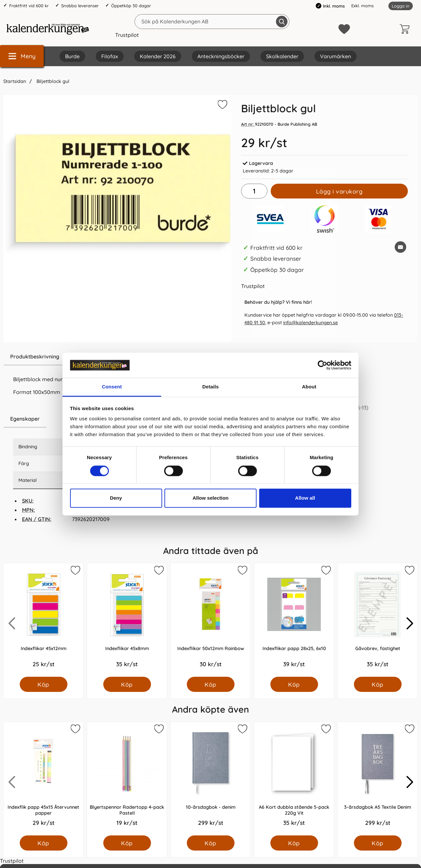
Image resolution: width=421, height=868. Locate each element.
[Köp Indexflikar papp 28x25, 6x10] (294, 684)
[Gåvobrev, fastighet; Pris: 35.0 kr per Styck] (378, 620)
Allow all (305, 498)
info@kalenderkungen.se (310, 323)
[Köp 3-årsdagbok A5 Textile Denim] (378, 843)
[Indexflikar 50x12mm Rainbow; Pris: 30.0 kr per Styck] (210, 620)
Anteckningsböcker (221, 56)
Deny (116, 498)
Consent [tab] (112, 387)
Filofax (110, 56)
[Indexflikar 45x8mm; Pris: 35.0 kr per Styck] (127, 620)
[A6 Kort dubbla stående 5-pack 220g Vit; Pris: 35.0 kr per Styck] (294, 779)
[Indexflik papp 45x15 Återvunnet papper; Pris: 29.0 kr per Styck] (43, 779)
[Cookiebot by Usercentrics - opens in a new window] (322, 365)
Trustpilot (127, 35)
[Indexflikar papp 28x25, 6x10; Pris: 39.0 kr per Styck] (294, 620)
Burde (72, 56)
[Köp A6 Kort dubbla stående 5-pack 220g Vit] (294, 843)
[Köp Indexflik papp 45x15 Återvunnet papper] (44, 843)
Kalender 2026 (158, 56)
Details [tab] (210, 387)
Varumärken (335, 56)
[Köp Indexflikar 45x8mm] (127, 684)
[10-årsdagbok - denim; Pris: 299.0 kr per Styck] (210, 779)
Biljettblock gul (52, 81)
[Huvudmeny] (22, 56)
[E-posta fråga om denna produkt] (400, 247)
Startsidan (15, 81)
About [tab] (309, 387)
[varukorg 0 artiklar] (406, 29)
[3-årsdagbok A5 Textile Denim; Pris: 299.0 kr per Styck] (378, 779)
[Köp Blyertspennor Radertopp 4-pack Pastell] (127, 843)
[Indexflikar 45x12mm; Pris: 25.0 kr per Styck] (43, 620)
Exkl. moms (362, 6)
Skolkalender (282, 56)
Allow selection (210, 498)
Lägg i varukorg (339, 191)
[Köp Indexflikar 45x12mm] (44, 684)
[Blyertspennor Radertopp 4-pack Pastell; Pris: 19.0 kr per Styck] (127, 779)
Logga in (401, 6)
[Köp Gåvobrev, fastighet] (378, 684)
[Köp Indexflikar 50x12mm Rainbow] (211, 684)
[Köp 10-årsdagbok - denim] (211, 843)
